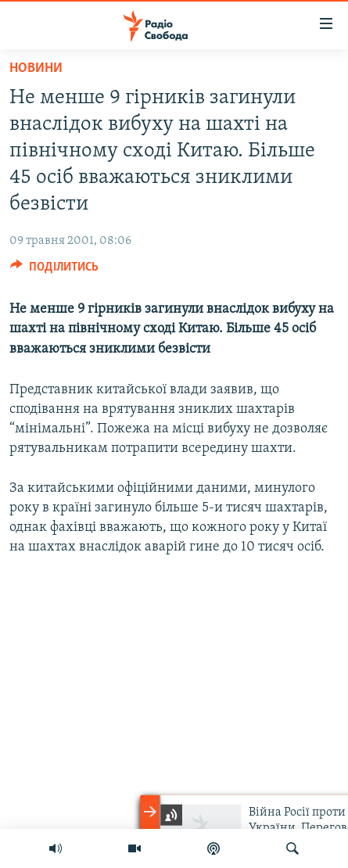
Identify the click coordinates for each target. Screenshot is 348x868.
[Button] (54, 271)
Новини (36, 68)
